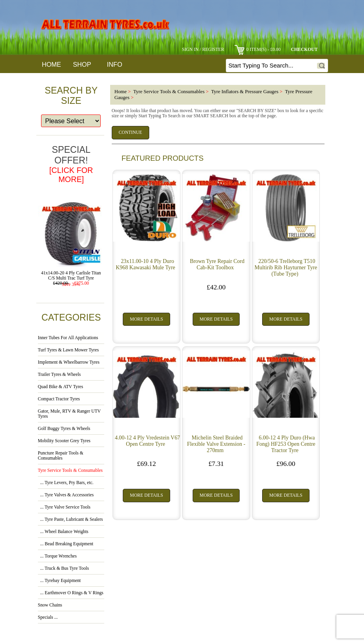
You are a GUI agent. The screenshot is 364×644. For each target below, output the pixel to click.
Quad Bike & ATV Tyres (61, 387)
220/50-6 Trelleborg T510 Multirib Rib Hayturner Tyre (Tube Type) (286, 268)
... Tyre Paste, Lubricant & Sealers (70, 519)
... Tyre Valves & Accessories (66, 495)
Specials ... (48, 617)
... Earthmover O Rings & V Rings (71, 593)
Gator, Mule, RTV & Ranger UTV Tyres (69, 414)
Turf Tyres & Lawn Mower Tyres (68, 350)
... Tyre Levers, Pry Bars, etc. (66, 483)
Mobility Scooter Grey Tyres (64, 441)
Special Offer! (71, 164)
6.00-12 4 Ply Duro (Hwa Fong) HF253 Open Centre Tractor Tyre (286, 444)
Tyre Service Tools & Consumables (169, 92)
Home (52, 64)
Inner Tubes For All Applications (68, 338)
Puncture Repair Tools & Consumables (61, 456)
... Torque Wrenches (57, 556)
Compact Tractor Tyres (59, 399)
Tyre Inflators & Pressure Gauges (245, 92)
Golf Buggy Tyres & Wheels (64, 429)
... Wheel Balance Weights (63, 532)
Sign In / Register (203, 50)
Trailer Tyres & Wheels (59, 375)
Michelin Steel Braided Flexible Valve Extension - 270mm (216, 444)
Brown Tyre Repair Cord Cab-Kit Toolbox (217, 264)
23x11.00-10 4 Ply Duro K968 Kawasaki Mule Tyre (145, 264)
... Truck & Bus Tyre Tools (63, 568)
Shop (82, 64)
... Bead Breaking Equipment (66, 544)
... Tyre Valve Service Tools (64, 507)
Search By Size (71, 96)
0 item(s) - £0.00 (258, 50)
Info (115, 64)
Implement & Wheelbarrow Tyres (69, 362)
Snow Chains (50, 605)
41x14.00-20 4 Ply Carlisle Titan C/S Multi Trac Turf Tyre (71, 274)
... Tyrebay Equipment (59, 581)
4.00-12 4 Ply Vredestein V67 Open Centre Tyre (147, 441)
